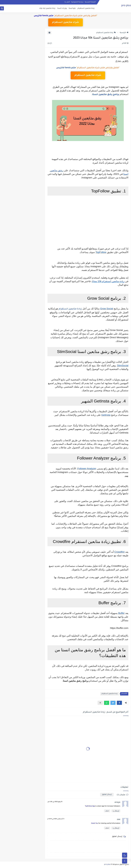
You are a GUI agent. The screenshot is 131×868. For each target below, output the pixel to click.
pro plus (126, 6)
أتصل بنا (67, 2)
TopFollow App (90, 806)
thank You (95, 823)
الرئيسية (124, 33)
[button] (119, 703)
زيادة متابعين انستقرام (86, 8)
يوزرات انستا (62, 8)
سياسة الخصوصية (77, 2)
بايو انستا (72, 8)
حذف (107, 811)
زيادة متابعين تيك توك (47, 8)
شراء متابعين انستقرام (66, 22)
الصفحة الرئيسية (90, 2)
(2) (50, 44)
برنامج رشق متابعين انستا (106, 95)
